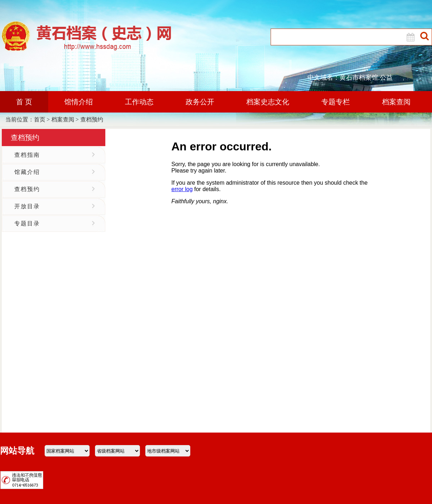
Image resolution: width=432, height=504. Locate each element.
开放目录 (27, 206)
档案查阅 (396, 102)
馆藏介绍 (27, 172)
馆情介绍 (79, 102)
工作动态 (139, 102)
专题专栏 (336, 102)
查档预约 (92, 119)
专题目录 (27, 223)
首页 (40, 119)
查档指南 (27, 155)
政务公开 (200, 102)
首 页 (24, 102)
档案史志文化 (268, 102)
